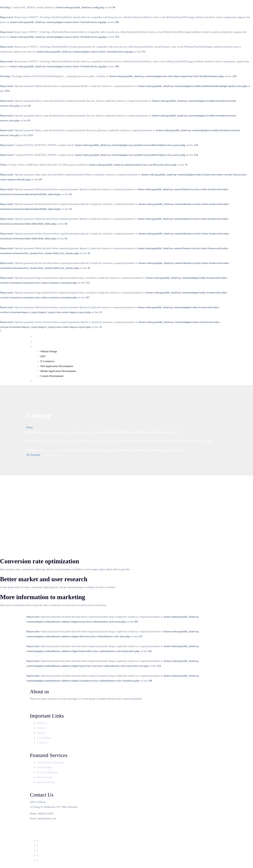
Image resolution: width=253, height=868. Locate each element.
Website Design (49, 351)
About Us (38, 342)
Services (38, 346)
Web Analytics (45, 777)
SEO (43, 356)
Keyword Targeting (47, 772)
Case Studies (44, 738)
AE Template (33, 455)
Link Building (44, 767)
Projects (41, 733)
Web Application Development (57, 366)
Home (37, 337)
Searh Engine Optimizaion (51, 762)
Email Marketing (46, 782)
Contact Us (39, 381)
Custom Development (52, 376)
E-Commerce (47, 361)
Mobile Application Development (58, 371)
